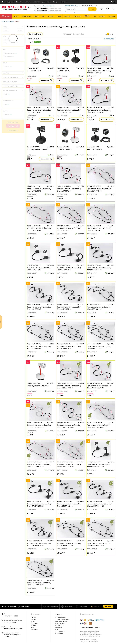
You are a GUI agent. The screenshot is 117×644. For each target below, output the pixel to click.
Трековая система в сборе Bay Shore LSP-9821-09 (69, 347)
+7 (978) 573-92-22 (48, 10)
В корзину (46, 80)
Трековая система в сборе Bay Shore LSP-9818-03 (39, 190)
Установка (36, 2)
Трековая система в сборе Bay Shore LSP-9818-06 (69, 111)
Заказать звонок (24, 606)
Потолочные (10, 56)
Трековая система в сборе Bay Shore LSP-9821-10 (99, 347)
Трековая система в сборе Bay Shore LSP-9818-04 (69, 190)
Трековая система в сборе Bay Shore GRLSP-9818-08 (39, 466)
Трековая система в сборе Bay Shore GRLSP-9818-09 (69, 466)
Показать (13, 126)
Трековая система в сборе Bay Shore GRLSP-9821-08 (99, 544)
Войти (113, 2)
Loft (7, 104)
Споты (8, 40)
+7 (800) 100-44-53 (48, 8)
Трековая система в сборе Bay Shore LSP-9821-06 (69, 308)
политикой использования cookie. (90, 636)
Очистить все (109, 39)
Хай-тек (9, 67)
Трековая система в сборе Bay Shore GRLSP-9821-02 (99, 466)
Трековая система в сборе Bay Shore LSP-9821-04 (99, 269)
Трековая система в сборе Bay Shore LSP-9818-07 (99, 190)
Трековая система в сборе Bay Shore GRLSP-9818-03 (69, 387)
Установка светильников (62, 619)
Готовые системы (11, 53)
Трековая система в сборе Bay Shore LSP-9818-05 (39, 111)
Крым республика (48, 6)
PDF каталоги (59, 633)
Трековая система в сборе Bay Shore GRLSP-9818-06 (69, 426)
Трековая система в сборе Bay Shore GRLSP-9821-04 (69, 505)
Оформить (108, 606)
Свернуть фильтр (35, 34)
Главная (5, 22)
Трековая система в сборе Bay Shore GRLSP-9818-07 (99, 426)
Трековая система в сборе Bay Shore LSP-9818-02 (99, 72)
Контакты (64, 2)
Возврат (28, 2)
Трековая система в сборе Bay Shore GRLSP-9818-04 (99, 387)
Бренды (56, 2)
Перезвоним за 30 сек (72, 6)
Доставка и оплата (8, 2)
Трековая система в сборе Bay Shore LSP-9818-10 (99, 229)
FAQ (57, 629)
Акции (33, 627)
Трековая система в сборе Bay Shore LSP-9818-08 (39, 229)
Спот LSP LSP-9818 (64, 149)
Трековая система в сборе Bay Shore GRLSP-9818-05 (39, 426)
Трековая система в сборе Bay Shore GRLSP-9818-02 (99, 111)
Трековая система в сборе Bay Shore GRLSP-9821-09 (39, 584)
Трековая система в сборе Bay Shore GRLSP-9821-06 (39, 544)
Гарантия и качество (61, 621)
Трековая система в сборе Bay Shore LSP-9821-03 (69, 269)
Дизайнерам (46, 2)
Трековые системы (12, 43)
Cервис (58, 614)
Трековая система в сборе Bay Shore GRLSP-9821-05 (99, 505)
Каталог (6, 16)
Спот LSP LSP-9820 (94, 149)
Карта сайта (34, 629)
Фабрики (33, 619)
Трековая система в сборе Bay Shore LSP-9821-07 (99, 308)
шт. (94, 606)
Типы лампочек (60, 631)
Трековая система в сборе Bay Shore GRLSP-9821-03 (39, 505)
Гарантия (19, 2)
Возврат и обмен (60, 623)
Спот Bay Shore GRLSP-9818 (38, 386)
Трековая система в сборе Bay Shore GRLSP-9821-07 (69, 544)
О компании (36, 614)
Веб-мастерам (59, 625)
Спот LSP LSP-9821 (64, 71)
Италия (8, 115)
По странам (34, 621)
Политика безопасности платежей (90, 627)
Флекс (37, 42)
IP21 (8, 94)
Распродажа (34, 623)
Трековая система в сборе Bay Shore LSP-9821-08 (39, 347)
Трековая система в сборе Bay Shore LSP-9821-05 (39, 308)
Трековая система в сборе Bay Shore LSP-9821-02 (39, 269)
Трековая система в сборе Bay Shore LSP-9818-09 (69, 229)
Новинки (33, 625)
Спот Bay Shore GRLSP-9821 (38, 149)
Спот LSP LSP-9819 (34, 71)
